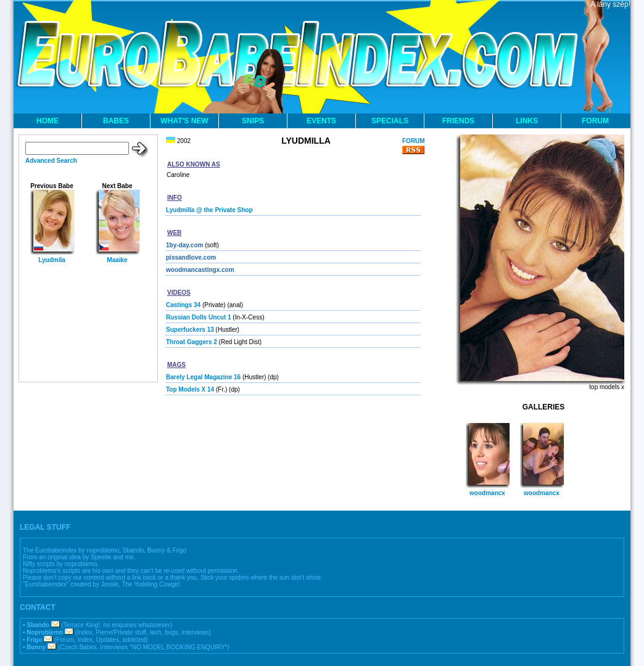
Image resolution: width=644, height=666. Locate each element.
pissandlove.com (191, 257)
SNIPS (253, 121)
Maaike (117, 260)
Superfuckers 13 (190, 330)
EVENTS (321, 121)
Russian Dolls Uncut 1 (199, 317)
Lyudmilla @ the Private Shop (209, 210)
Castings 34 (183, 305)
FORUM (595, 121)
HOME (47, 121)
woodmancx (487, 493)
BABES (116, 121)
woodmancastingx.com (200, 270)
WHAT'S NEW (184, 121)
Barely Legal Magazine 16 (203, 377)
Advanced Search (51, 161)
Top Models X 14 (190, 389)
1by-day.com (184, 245)
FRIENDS (459, 121)
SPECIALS (390, 121)
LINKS (527, 121)
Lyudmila (52, 260)
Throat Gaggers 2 (192, 342)
